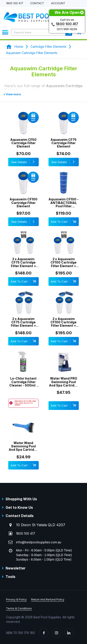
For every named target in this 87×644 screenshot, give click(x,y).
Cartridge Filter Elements (48, 47)
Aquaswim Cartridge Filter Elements (32, 53)
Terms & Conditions (19, 608)
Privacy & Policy (16, 599)
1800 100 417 (15, 3)
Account (58, 3)
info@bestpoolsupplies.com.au (39, 542)
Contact (37, 3)
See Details (23, 162)
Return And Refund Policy (48, 599)
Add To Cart (64, 222)
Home (19, 47)
